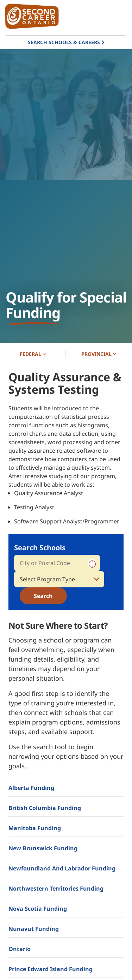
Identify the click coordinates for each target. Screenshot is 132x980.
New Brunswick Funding (43, 848)
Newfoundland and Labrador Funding (62, 868)
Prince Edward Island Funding (51, 969)
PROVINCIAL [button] (99, 354)
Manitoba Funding (35, 828)
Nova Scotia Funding (38, 909)
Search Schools (40, 548)
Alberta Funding (31, 788)
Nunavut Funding (34, 929)
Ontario (20, 949)
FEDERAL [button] (33, 354)
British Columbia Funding (45, 808)
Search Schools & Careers (64, 42)
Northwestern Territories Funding (56, 888)
